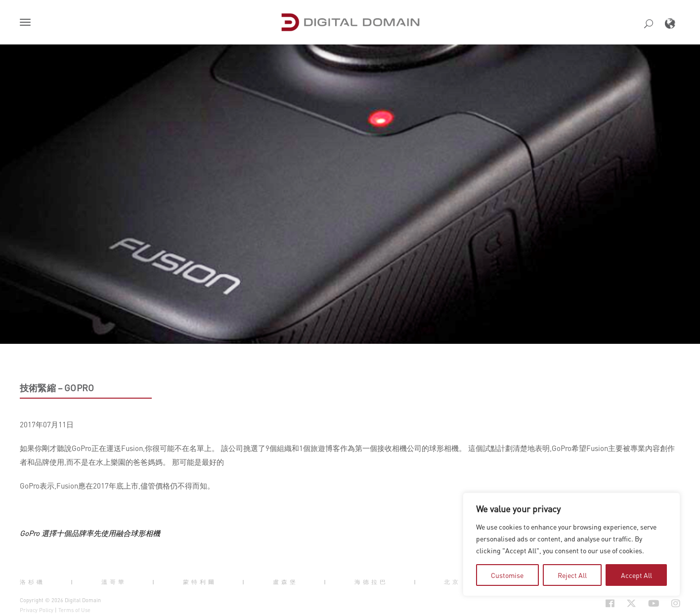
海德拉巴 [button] (371, 582)
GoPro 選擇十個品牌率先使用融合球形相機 (90, 533)
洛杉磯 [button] (32, 582)
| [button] (73, 582)
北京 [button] (452, 582)
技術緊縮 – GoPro (57, 388)
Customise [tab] (507, 575)
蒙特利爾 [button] (200, 582)
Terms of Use (74, 610)
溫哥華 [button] (114, 582)
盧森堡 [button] (285, 582)
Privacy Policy (37, 610)
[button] (27, 23)
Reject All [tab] (572, 575)
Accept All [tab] (636, 575)
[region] (571, 544)
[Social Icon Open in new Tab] (610, 603)
